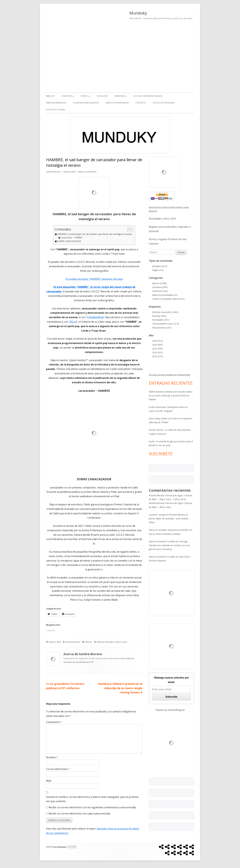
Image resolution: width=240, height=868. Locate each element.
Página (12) (158, 270)
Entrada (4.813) (160, 266)
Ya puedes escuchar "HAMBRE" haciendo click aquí (94, 279)
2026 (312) (158, 341)
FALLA (73, 322)
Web (49, 781)
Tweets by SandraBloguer (170, 710)
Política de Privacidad (164, 103)
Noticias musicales (105, 642)
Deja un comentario (87, 172)
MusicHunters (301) (162, 328)
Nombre (52, 757)
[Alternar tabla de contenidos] (129, 230)
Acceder (72, 847)
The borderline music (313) (166, 324)
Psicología (102, 96)
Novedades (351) (161, 320)
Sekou (152, 530)
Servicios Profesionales (117, 103)
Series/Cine (119, 96)
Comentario (54, 722)
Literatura (67, 96)
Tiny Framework (60, 847)
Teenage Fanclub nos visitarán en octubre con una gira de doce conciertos (169, 545)
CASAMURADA (95, 317)
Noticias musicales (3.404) (165, 312)
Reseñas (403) (159, 316)
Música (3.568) (159, 283)
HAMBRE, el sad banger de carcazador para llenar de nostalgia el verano (95, 234)
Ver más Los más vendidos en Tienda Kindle (169, 375)
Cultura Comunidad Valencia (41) (168, 299)
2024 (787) (158, 349)
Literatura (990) (160, 287)
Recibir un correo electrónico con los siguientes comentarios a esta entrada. (92, 807)
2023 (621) (158, 352)
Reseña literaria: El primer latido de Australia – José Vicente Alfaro (169, 519)
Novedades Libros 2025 (162, 219)
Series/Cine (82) (160, 291)
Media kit (50, 96)
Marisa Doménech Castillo (162, 541)
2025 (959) (158, 345)
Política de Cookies (56, 110)
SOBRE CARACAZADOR (69, 241)
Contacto (141, 103)
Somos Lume (121, 642)
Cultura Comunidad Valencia (148, 96)
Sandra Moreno (53, 172)
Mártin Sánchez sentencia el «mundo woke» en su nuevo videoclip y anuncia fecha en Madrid (171, 396)
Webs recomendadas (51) (165, 295)
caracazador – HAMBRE (71, 238)
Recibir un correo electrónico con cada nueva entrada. (80, 814)
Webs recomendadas (56, 103)
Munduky (138, 13)
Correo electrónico (58, 769)
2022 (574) (158, 356)
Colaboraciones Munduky (86, 103)
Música (84, 96)
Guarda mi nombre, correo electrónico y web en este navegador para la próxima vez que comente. (92, 799)
